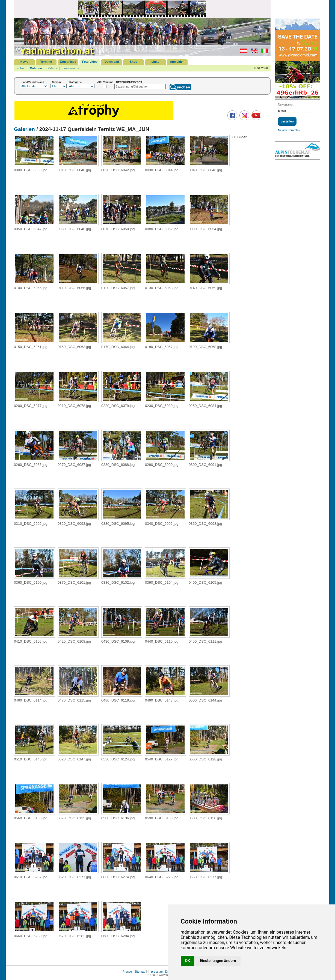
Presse (127, 972)
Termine (46, 62)
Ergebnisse (68, 62)
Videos (52, 68)
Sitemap (140, 972)
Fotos (20, 68)
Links (155, 62)
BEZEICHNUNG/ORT (129, 82)
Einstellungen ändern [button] (218, 961)
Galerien (36, 68)
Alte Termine (105, 82)
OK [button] (188, 961)
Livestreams (71, 68)
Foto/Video (90, 62)
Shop (134, 62)
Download (112, 62)
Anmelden (177, 62)
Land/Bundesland (33, 82)
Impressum (155, 972)
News (24, 62)
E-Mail (282, 111)
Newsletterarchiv (289, 130)
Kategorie (76, 82)
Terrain (56, 82)
